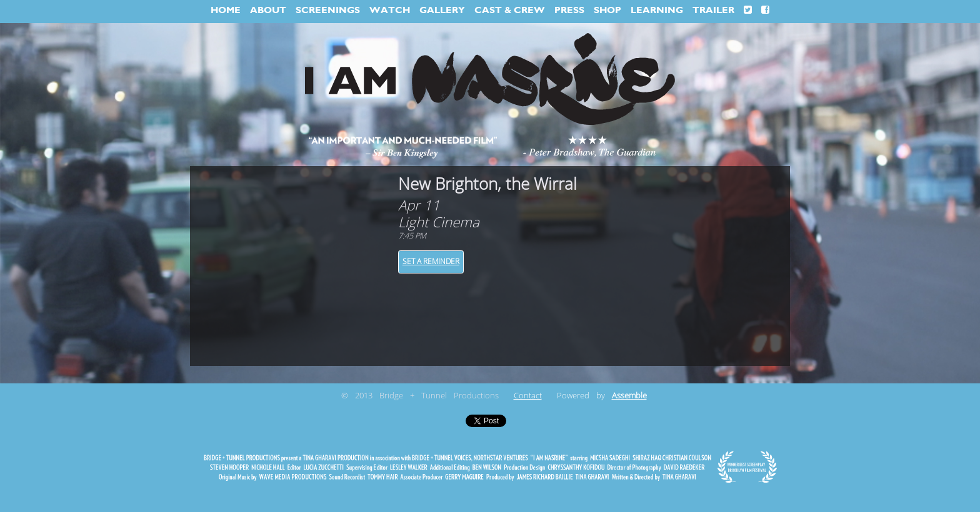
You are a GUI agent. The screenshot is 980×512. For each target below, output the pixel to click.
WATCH (390, 10)
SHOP (607, 10)
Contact (528, 396)
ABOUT (268, 10)
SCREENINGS (328, 10)
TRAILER (713, 10)
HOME (226, 10)
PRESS (569, 10)
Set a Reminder (431, 262)
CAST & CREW (510, 10)
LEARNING (657, 10)
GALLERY (442, 10)
